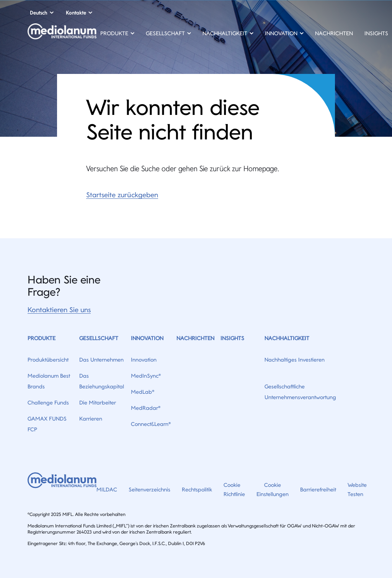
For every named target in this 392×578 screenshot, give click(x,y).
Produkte (42, 338)
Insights (376, 33)
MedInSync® (146, 376)
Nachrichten (334, 33)
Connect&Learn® (151, 424)
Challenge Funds (48, 403)
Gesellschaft (99, 338)
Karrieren (91, 419)
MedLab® (143, 392)
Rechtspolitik (197, 490)
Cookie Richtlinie (234, 490)
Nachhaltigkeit (287, 338)
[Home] (62, 34)
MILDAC (107, 490)
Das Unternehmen (101, 360)
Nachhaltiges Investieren (295, 360)
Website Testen (357, 490)
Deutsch (39, 13)
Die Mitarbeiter (98, 403)
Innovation (147, 338)
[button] (117, 34)
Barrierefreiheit (318, 490)
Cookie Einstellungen (273, 490)
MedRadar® (146, 408)
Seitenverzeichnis (149, 490)
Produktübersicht (48, 360)
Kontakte (76, 13)
